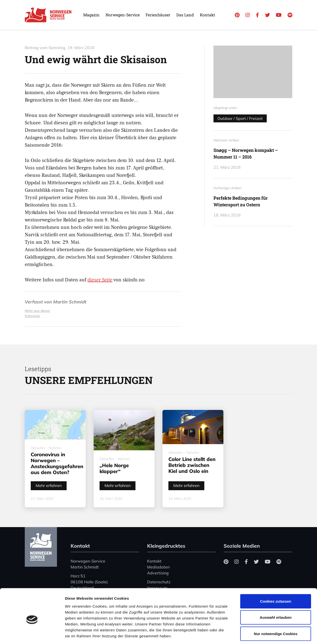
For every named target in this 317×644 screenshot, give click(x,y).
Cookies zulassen (276, 579)
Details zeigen (263, 634)
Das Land (185, 15)
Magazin (91, 15)
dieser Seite (100, 280)
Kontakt (208, 15)
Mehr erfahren (49, 485)
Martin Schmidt (70, 302)
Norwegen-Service (123, 15)
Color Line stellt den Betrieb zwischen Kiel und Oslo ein (192, 465)
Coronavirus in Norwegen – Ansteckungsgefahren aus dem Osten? (57, 463)
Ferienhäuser (158, 15)
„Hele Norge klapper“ (114, 468)
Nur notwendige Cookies (276, 611)
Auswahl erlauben (276, 595)
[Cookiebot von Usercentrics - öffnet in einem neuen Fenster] (32, 634)
